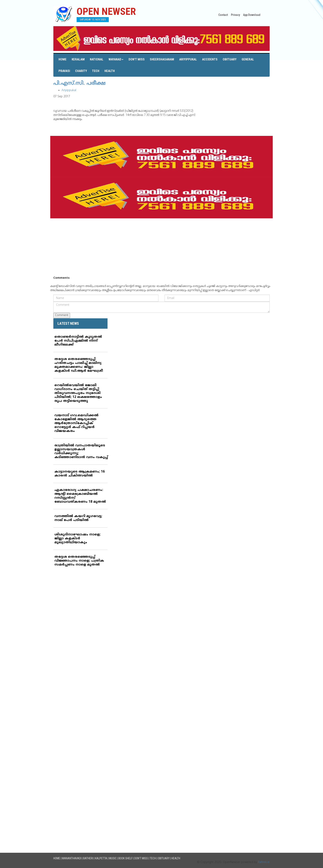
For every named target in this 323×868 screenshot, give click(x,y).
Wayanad (116, 59)
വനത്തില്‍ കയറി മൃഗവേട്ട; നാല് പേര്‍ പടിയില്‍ (78, 518)
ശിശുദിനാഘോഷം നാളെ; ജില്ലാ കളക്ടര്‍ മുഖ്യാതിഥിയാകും (77, 539)
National (97, 59)
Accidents (210, 59)
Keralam (78, 59)
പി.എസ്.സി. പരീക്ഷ (79, 84)
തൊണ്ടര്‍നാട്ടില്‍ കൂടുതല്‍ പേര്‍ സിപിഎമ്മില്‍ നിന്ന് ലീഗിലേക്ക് (78, 341)
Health (110, 71)
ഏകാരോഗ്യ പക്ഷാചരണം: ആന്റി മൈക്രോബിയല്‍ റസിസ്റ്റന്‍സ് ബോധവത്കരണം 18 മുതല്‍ (80, 496)
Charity (81, 71)
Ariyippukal (188, 59)
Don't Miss (137, 59)
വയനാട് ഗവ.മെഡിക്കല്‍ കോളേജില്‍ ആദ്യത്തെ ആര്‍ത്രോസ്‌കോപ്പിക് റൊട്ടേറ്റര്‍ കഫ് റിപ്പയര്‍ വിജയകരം (76, 423)
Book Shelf (125, 858)
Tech (96, 71)
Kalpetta (101, 858)
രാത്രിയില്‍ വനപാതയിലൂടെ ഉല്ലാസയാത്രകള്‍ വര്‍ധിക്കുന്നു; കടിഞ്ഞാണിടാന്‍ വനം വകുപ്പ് (81, 451)
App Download (252, 15)
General (248, 59)
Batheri (88, 858)
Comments (61, 278)
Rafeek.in (264, 862)
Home (63, 59)
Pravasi (64, 71)
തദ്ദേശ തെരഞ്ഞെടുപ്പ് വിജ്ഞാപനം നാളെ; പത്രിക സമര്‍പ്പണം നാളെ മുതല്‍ (79, 561)
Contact (223, 15)
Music (113, 858)
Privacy (235, 15)
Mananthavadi (72, 858)
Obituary (230, 59)
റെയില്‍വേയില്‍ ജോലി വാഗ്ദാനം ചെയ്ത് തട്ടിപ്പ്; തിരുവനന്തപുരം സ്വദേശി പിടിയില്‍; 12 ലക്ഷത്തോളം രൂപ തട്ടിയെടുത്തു (78, 393)
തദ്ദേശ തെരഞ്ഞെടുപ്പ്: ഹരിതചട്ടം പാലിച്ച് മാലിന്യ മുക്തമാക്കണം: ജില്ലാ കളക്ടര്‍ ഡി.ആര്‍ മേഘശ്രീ (79, 365)
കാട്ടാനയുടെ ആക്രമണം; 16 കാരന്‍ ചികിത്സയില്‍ (80, 474)
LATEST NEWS (68, 323)
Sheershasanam (162, 59)
